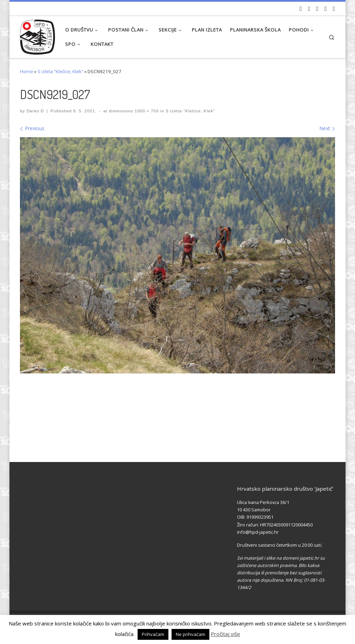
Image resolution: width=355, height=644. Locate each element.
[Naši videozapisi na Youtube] (301, 9)
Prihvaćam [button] (153, 634)
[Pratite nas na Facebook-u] (309, 9)
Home (27, 71)
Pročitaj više (225, 634)
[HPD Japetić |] (37, 35)
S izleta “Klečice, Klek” (60, 71)
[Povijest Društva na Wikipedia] (326, 9)
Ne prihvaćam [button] (190, 634)
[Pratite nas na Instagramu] (317, 9)
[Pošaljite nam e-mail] (334, 9)
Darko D (35, 111)
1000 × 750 (146, 111)
